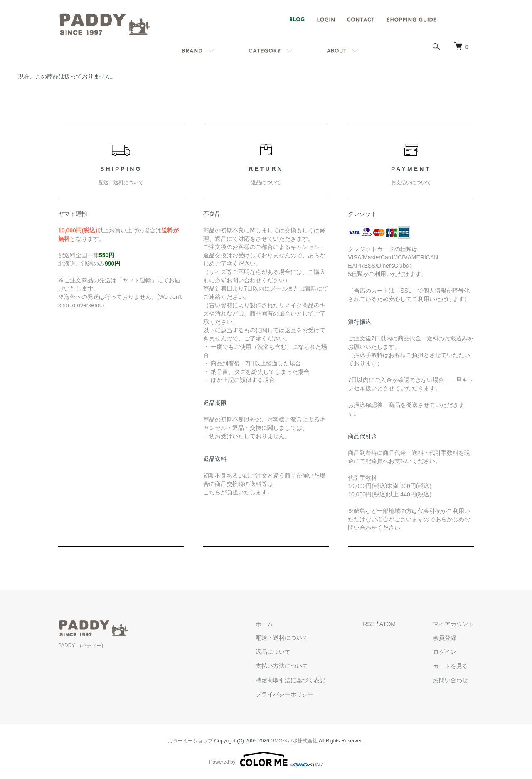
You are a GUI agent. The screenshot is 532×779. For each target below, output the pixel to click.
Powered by (266, 759)
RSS (369, 624)
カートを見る (451, 666)
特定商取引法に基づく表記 (291, 680)
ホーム (264, 624)
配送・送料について (282, 638)
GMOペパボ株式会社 (294, 741)
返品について (273, 652)
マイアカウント (453, 624)
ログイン (445, 652)
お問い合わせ (451, 680)
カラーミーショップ (190, 741)
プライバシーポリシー (285, 694)
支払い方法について (282, 666)
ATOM (388, 624)
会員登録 (445, 638)
